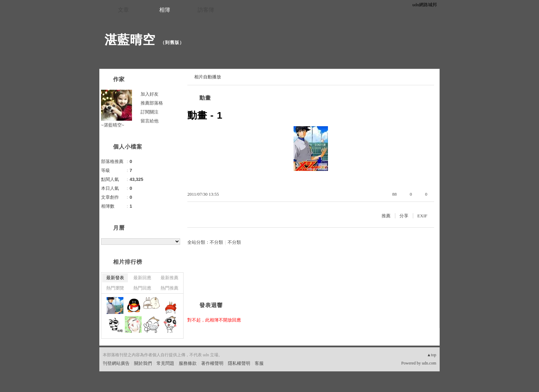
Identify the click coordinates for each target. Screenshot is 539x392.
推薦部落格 (152, 103)
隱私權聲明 (239, 363)
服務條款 (188, 363)
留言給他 (150, 121)
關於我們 (143, 363)
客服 (259, 363)
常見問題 (165, 363)
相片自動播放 (208, 77)
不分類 (216, 242)
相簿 (165, 10)
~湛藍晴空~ (113, 125)
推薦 (386, 216)
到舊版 (172, 42)
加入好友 (150, 94)
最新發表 (115, 278)
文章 (123, 10)
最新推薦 (169, 278)
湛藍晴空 (130, 40)
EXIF (422, 216)
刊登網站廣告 (116, 363)
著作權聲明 (212, 363)
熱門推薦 (169, 288)
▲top (432, 355)
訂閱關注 (150, 112)
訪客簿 (206, 10)
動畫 (205, 98)
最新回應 (142, 278)
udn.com (429, 363)
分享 (404, 216)
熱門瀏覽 (115, 288)
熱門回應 (142, 288)
